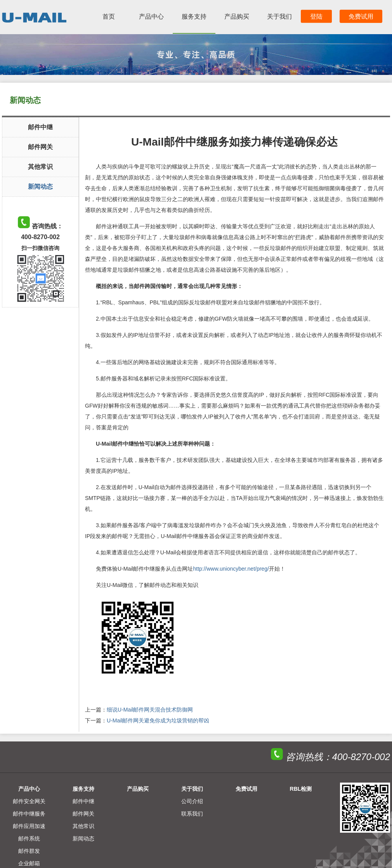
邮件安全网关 (29, 801)
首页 (109, 16)
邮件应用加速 (29, 826)
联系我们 (192, 814)
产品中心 (151, 16)
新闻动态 (40, 187)
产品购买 (237, 16)
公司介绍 (192, 801)
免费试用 (361, 16)
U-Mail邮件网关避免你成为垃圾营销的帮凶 (158, 720)
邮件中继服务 (29, 814)
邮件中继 (40, 127)
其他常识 (40, 167)
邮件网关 (40, 147)
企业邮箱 (29, 863)
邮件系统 (29, 838)
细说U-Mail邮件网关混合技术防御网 (150, 710)
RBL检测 (301, 789)
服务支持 (194, 16)
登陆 (316, 16)
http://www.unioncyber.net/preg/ (231, 569)
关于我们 (279, 16)
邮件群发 (29, 851)
